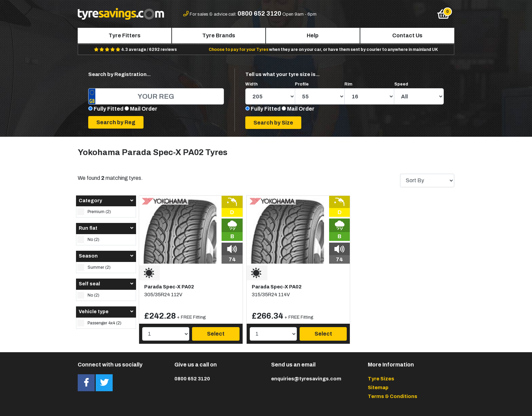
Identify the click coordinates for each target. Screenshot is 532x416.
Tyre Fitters (125, 35)
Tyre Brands (219, 35)
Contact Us (407, 35)
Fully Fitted (109, 109)
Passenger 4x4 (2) (99, 323)
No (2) (88, 240)
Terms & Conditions (393, 396)
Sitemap (378, 387)
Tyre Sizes (381, 379)
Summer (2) (94, 267)
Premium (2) (94, 212)
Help (313, 35)
